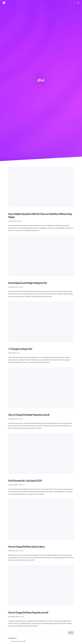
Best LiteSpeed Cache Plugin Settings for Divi (27, 283)
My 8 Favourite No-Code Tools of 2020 (25, 481)
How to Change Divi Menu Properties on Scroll (28, 612)
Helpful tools (22, 485)
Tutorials (20, 221)
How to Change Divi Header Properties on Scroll (29, 415)
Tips (18, 353)
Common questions (17, 641)
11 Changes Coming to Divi (20, 349)
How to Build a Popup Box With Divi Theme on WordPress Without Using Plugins (40, 215)
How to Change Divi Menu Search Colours (26, 547)
